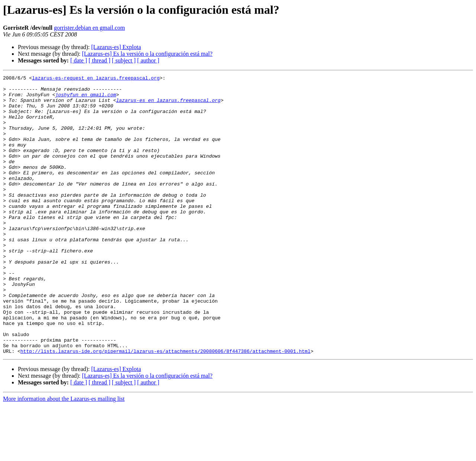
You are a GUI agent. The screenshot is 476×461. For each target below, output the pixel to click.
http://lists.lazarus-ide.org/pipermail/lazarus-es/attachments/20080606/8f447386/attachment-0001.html (165, 407)
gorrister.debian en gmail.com (89, 28)
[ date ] (79, 60)
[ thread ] (99, 60)
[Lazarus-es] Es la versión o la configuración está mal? (147, 54)
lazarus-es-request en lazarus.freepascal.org (96, 79)
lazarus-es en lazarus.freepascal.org (168, 106)
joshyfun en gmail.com (86, 99)
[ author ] (148, 60)
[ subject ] (124, 60)
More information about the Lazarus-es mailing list (64, 454)
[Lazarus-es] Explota (116, 47)
